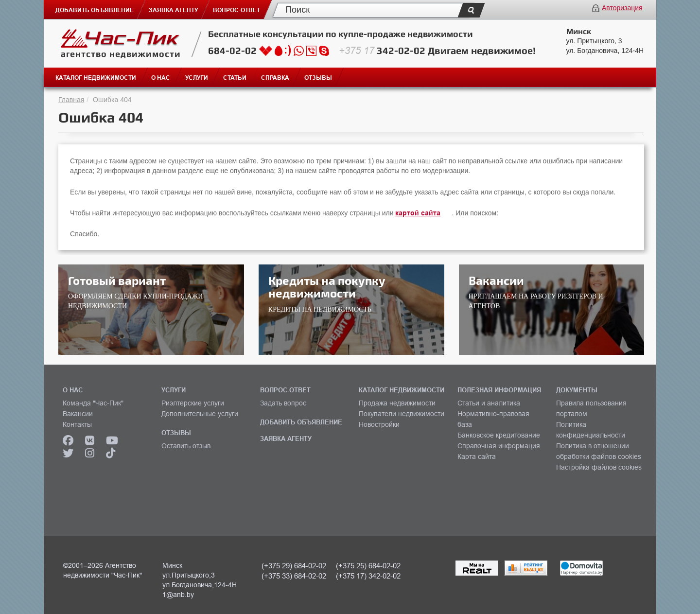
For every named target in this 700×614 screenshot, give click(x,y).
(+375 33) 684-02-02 (294, 576)
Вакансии (78, 414)
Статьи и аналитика (489, 403)
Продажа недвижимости (397, 403)
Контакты (77, 424)
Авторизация (622, 8)
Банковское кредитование (499, 435)
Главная (71, 100)
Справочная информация (499, 446)
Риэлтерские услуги (193, 403)
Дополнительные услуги (200, 414)
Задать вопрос (283, 403)
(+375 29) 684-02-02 (294, 566)
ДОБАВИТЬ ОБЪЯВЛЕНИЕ (301, 422)
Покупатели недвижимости (402, 414)
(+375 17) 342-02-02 (368, 576)
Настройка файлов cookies (599, 467)
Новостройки (379, 424)
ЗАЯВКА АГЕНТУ (286, 439)
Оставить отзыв (186, 446)
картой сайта (418, 213)
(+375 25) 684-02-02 (368, 566)
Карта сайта (477, 456)
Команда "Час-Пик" (93, 403)
